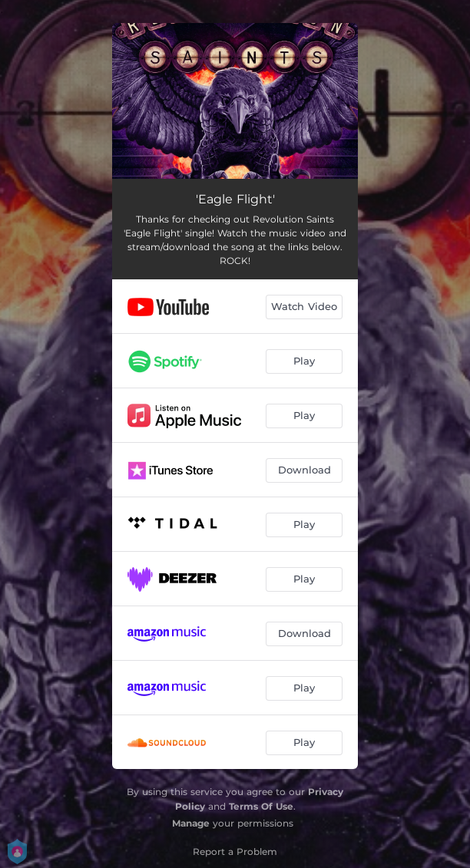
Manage (191, 823)
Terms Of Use (261, 806)
